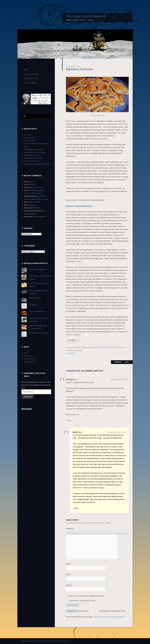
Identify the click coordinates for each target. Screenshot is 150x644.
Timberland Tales (38, 187)
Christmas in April (30, 138)
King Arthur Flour (107, 348)
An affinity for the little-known (33, 158)
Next (128, 362)
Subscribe (28, 397)
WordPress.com (65, 641)
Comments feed (29, 359)
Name (69, 564)
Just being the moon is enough (34, 149)
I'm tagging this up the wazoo (39, 333)
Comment (70, 529)
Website (69, 585)
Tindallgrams (33, 305)
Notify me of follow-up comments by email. (87, 596)
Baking (84, 348)
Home (26, 70)
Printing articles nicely (31, 78)
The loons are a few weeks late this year (37, 164)
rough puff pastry (119, 348)
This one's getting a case (37, 312)
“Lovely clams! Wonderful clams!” (35, 152)
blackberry (98, 348)
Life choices (28, 135)
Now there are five (35, 298)
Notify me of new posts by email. (82, 601)
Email (69, 575)
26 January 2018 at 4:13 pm (120, 380)
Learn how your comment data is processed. (109, 617)
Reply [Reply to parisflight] (69, 420)
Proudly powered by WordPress (32, 641)
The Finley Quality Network (86, 16)
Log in (26, 353)
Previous (117, 362)
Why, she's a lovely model (38, 269)
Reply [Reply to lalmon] (76, 508)
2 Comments (70, 353)
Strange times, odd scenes (32, 155)
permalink (78, 350)
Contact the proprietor (31, 83)
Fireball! (33, 182)
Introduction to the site (31, 74)
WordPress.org (29, 362)
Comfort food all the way (32, 161)
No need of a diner (30, 141)
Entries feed (28, 356)
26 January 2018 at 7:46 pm (117, 432)
